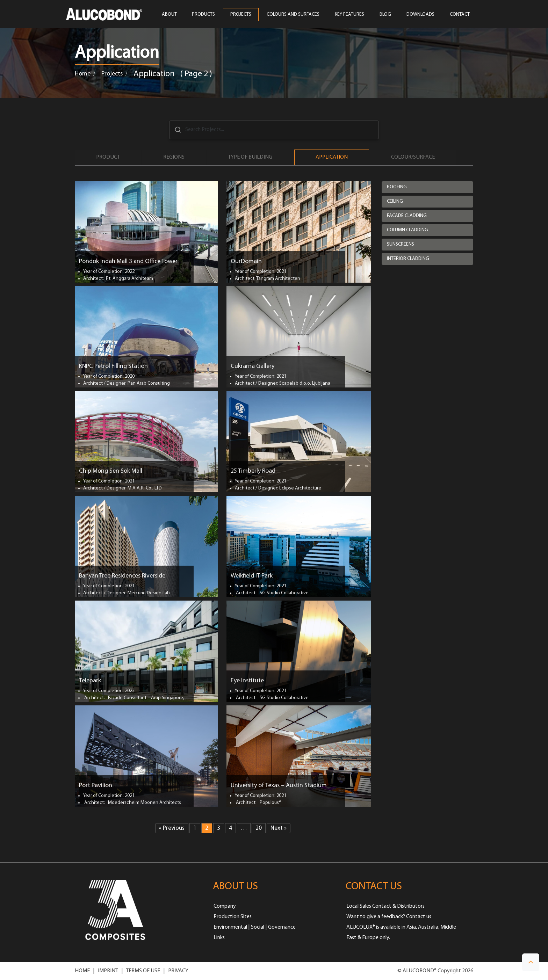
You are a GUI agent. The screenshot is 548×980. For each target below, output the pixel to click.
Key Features (349, 15)
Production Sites (233, 917)
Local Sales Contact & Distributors (385, 906)
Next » (279, 828)
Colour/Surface (413, 157)
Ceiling (395, 201)
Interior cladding (408, 259)
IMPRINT (108, 971)
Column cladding (408, 230)
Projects (112, 74)
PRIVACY (178, 971)
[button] (531, 962)
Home (83, 74)
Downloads (420, 15)
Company (225, 906)
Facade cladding (407, 216)
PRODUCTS (203, 15)
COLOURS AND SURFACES (293, 15)
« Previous (172, 828)
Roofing (397, 187)
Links (219, 938)
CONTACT (460, 15)
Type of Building (250, 157)
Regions (174, 157)
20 (259, 828)
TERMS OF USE (143, 971)
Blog (385, 15)
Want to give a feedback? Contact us (389, 917)
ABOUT (169, 15)
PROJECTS (241, 15)
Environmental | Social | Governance (255, 927)
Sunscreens (401, 244)
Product (108, 157)
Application (332, 157)
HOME (82, 971)
